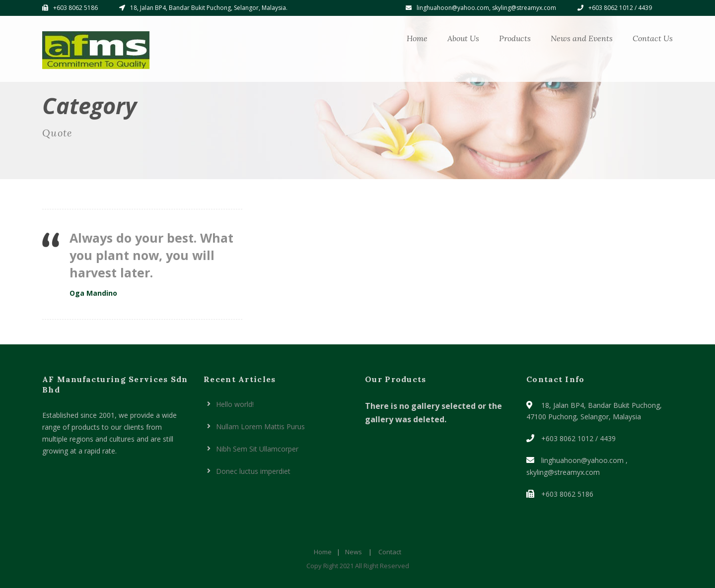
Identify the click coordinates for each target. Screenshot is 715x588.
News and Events (582, 38)
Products (515, 38)
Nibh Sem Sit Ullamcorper (257, 449)
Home (417, 38)
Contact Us (653, 38)
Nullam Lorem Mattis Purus (260, 426)
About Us (463, 38)
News (354, 552)
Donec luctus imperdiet (253, 471)
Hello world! (235, 404)
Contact (390, 552)
